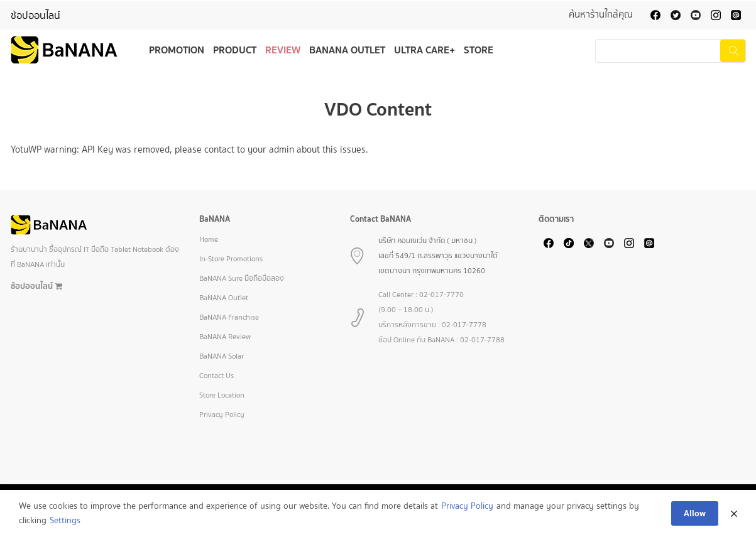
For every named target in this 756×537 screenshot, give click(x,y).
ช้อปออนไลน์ (36, 15)
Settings (65, 520)
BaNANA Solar (222, 356)
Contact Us (216, 376)
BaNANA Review (225, 337)
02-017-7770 (441, 295)
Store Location (222, 395)
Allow (695, 513)
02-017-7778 (464, 325)
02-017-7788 (482, 340)
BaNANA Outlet (347, 50)
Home (209, 239)
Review (283, 50)
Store (479, 50)
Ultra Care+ (425, 50)
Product (235, 50)
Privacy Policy (222, 415)
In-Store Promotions (231, 259)
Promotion (177, 50)
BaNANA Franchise (229, 317)
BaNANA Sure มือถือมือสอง (242, 278)
